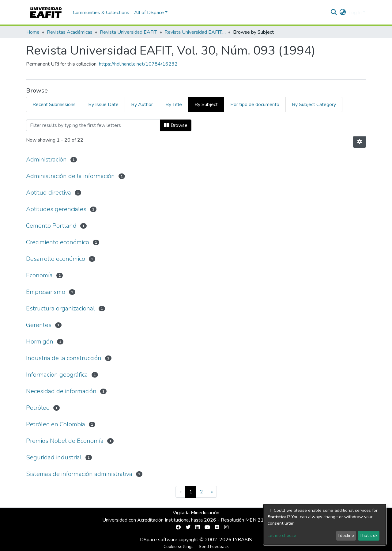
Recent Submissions (54, 104)
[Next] (212, 492)
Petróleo (38, 408)
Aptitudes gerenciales (56, 209)
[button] (343, 13)
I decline (346, 536)
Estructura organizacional (60, 308)
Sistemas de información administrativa (79, 474)
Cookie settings (179, 547)
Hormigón (40, 342)
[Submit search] (334, 13)
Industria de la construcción (64, 358)
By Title (174, 104)
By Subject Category (314, 104)
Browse (176, 125)
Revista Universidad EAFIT (128, 32)
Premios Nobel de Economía (65, 441)
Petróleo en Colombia (56, 424)
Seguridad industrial (54, 457)
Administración (46, 160)
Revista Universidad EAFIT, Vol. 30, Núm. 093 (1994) (195, 32)
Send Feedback (214, 547)
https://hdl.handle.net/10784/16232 (138, 64)
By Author (142, 104)
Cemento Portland (51, 226)
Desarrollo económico (56, 259)
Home (33, 32)
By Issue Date (103, 104)
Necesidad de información (61, 391)
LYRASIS (242, 540)
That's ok (369, 536)
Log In (355, 13)
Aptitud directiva (49, 193)
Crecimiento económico (58, 242)
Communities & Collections (101, 13)
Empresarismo (46, 292)
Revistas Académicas (70, 32)
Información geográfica (57, 375)
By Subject (206, 104)
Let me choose (282, 536)
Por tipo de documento (255, 104)
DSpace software (159, 540)
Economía (39, 275)
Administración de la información (70, 176)
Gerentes (39, 325)
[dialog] (325, 524)
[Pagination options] (360, 142)
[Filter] (93, 125)
